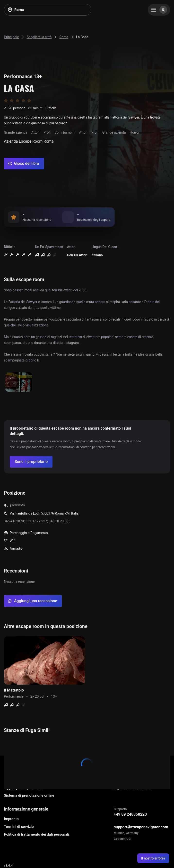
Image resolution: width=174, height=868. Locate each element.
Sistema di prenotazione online (29, 795)
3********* (17, 506)
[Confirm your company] (31, 462)
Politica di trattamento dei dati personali (36, 834)
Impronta (11, 819)
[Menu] (159, 10)
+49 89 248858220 (130, 814)
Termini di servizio (19, 827)
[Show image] (19, 382)
